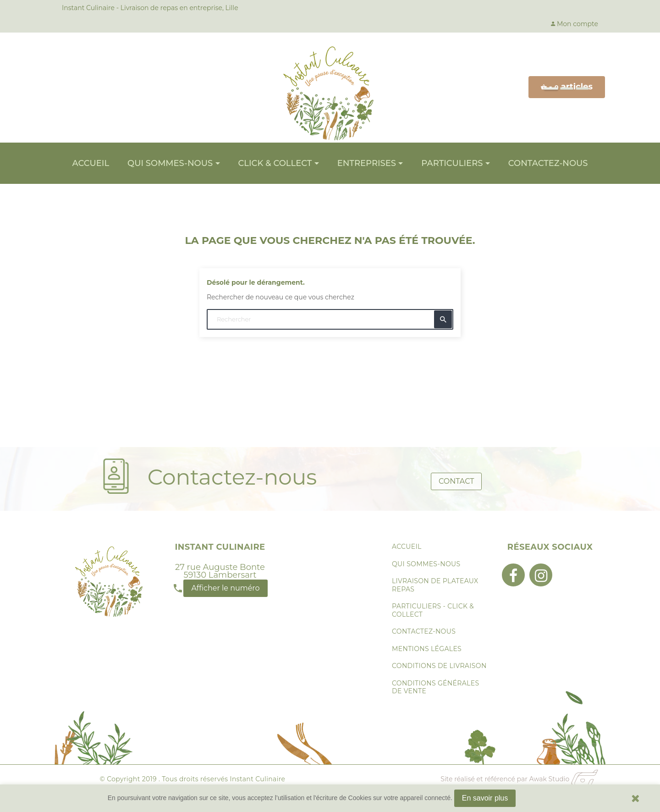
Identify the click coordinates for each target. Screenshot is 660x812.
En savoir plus (485, 798)
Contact (456, 479)
